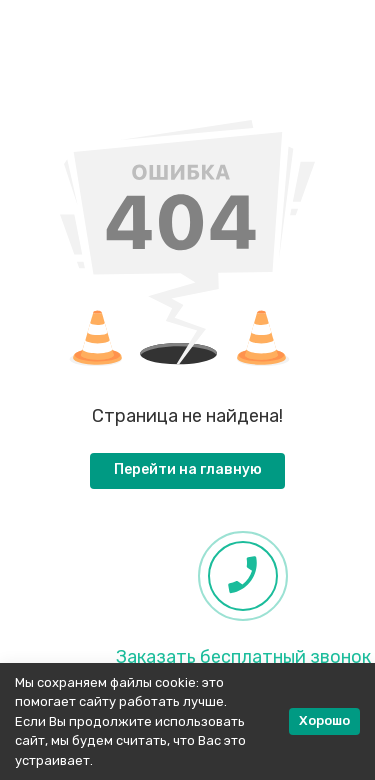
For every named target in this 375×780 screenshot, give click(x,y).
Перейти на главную (188, 469)
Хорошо (324, 720)
